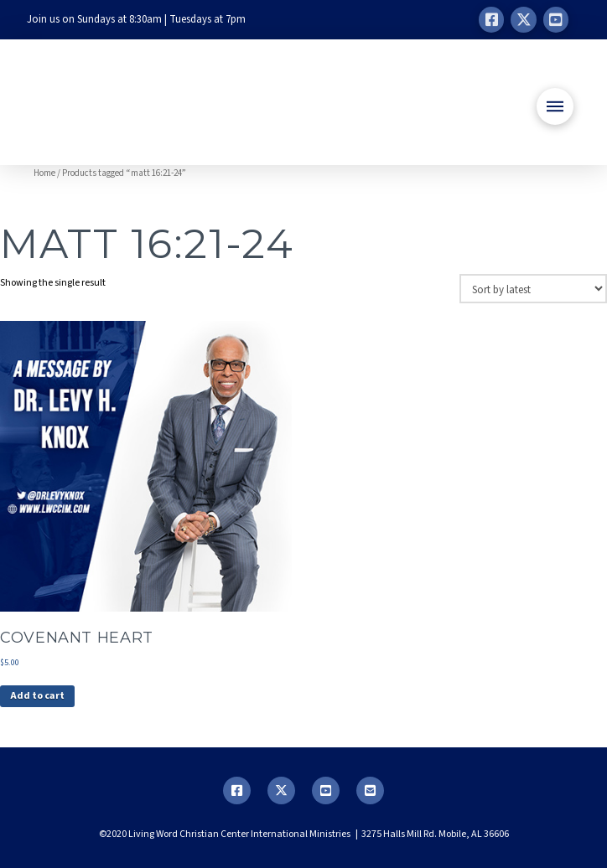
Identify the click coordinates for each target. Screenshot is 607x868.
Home (44, 173)
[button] (555, 106)
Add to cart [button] (37, 696)
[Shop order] (533, 288)
